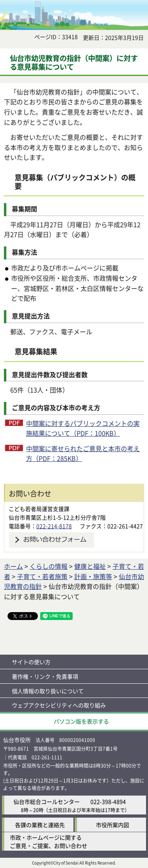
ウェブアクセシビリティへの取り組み (59, 705)
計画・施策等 (93, 576)
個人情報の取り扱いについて (48, 691)
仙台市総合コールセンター (47, 801)
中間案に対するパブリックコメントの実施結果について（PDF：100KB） (83, 428)
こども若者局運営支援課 (39, 509)
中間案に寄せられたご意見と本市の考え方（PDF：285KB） (83, 453)
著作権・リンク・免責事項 (45, 676)
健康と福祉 (90, 566)
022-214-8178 (54, 526)
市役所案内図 (112, 825)
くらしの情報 (49, 566)
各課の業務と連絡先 (40, 825)
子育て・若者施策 (42, 576)
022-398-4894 (108, 801)
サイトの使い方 (31, 662)
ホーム (13, 566)
